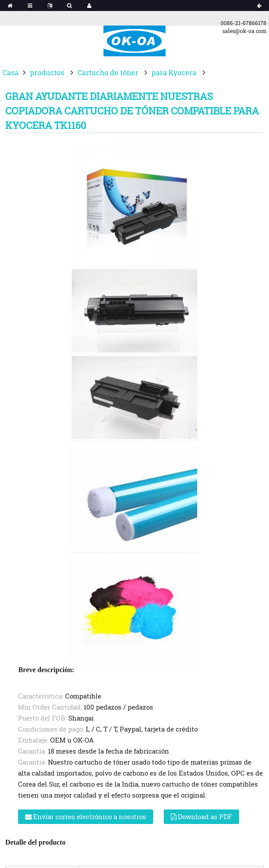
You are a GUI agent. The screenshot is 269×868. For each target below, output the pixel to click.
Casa (11, 72)
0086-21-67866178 (243, 23)
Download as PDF (205, 817)
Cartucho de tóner (108, 72)
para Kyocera (174, 72)
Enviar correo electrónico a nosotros (90, 817)
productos (47, 72)
